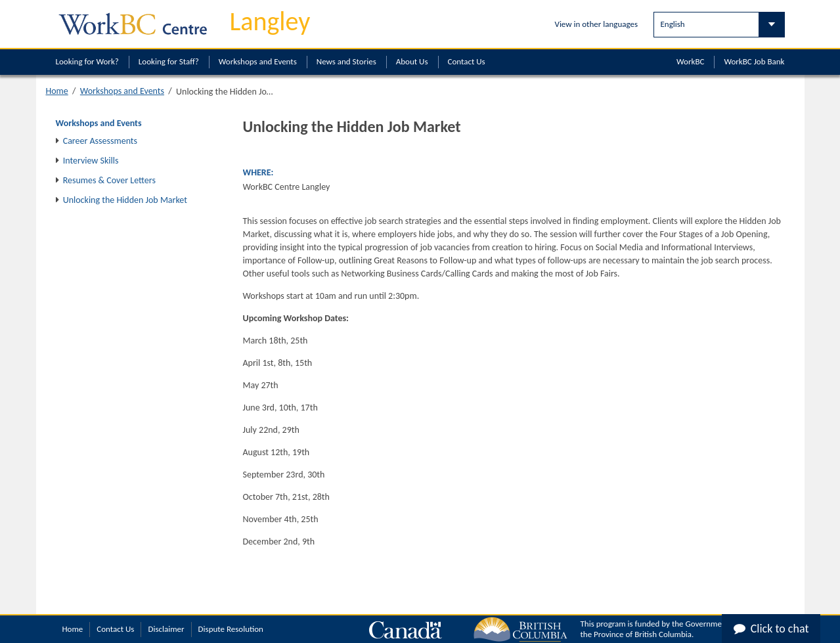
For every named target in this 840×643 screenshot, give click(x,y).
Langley (270, 21)
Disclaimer (166, 629)
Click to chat (771, 629)
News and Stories (346, 61)
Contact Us (467, 61)
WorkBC (690, 61)
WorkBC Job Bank (754, 61)
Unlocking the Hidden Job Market (125, 200)
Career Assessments (100, 141)
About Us (412, 61)
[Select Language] (719, 25)
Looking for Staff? (169, 61)
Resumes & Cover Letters (109, 180)
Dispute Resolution (231, 629)
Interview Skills (91, 161)
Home (57, 91)
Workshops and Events (258, 61)
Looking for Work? (87, 61)
